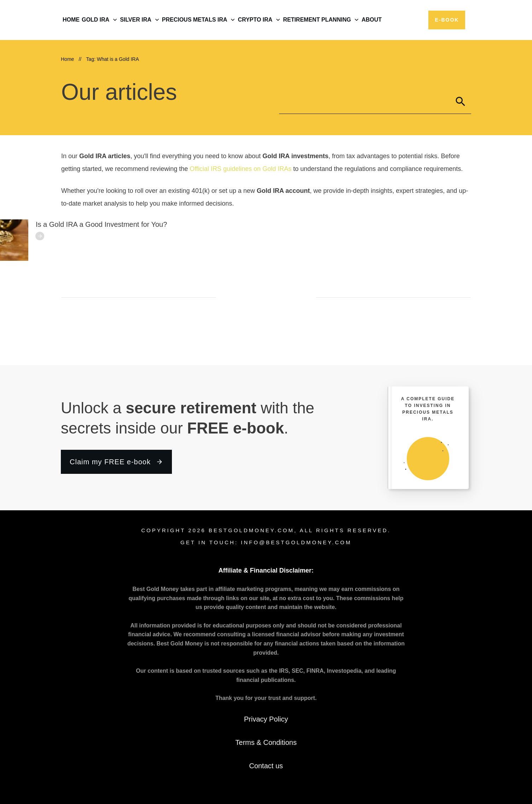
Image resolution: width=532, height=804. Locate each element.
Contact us (266, 766)
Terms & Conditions (266, 742)
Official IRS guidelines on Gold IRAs (241, 169)
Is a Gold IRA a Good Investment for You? (101, 224)
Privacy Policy (266, 719)
